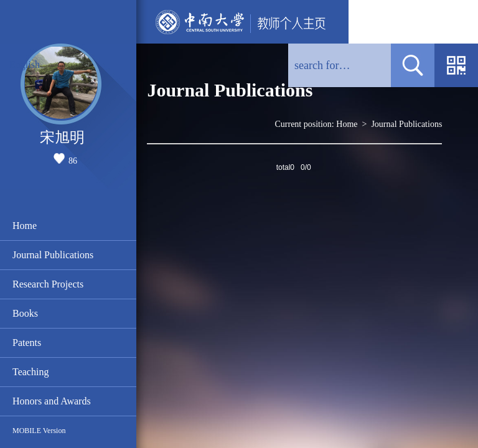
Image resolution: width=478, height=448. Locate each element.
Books (25, 313)
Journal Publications (53, 255)
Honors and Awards (52, 401)
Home (25, 226)
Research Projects (48, 284)
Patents (27, 343)
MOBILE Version (39, 431)
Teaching (30, 372)
